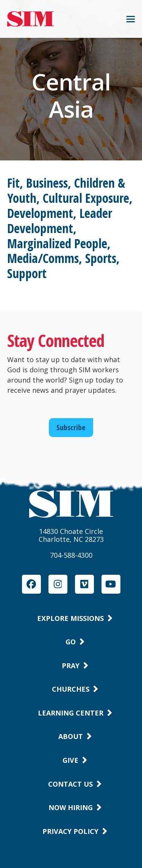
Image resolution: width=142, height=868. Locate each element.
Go (71, 642)
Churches (71, 689)
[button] (131, 19)
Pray (71, 666)
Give (70, 760)
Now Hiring (71, 807)
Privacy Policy (70, 831)
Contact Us (70, 784)
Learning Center (71, 713)
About (71, 736)
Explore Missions (70, 618)
